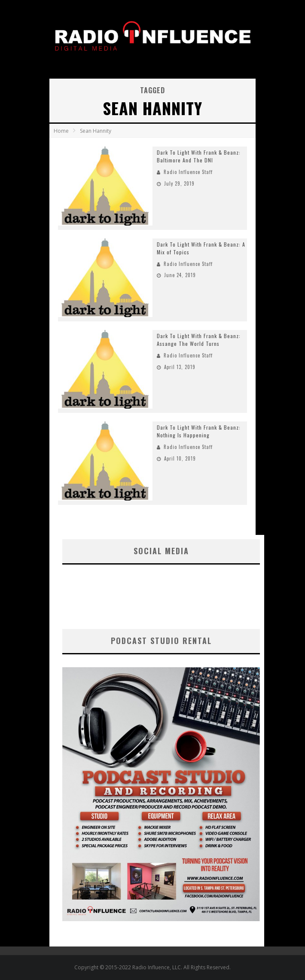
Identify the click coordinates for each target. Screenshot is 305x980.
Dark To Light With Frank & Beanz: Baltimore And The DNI (199, 156)
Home (61, 131)
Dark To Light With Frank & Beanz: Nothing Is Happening (199, 431)
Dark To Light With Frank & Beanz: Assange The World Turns (199, 340)
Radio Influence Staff (188, 172)
